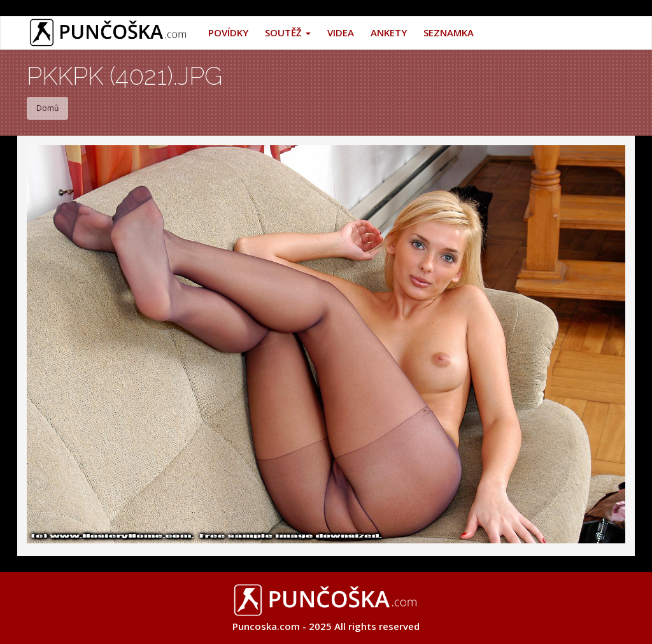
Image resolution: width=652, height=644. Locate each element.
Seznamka (449, 32)
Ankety (389, 32)
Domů (47, 108)
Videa (341, 32)
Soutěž (288, 32)
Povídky (228, 32)
